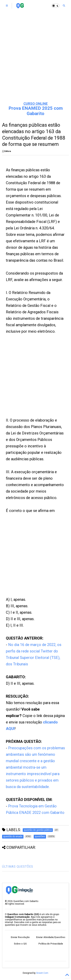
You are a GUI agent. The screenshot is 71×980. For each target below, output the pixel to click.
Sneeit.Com (42, 973)
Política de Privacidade (51, 944)
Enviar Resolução (20, 937)
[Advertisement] (35, 60)
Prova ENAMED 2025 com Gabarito (36, 111)
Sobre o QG (20, 944)
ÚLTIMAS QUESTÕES (18, 867)
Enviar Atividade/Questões (51, 937)
